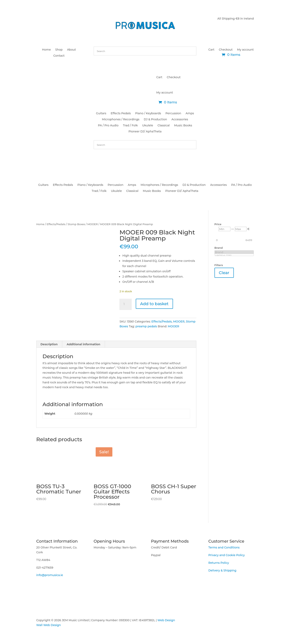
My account (245, 50)
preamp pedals (146, 326)
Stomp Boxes (76, 224)
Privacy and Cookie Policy (226, 555)
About (71, 50)
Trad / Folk (130, 126)
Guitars (101, 113)
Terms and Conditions (224, 547)
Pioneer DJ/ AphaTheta (145, 132)
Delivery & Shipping (222, 570)
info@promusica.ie (50, 575)
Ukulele (148, 126)
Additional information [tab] (83, 344)
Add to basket (154, 304)
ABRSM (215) (234, 256)
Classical (164, 126)
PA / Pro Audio (108, 126)
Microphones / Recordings (121, 120)
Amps (190, 113)
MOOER (92, 224)
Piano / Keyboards (148, 113)
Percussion (173, 113)
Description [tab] (49, 344)
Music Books (183, 126)
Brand (234, 252)
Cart (211, 50)
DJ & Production (155, 120)
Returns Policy (219, 563)
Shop (59, 50)
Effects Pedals (121, 113)
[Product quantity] (125, 304)
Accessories (180, 120)
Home (47, 50)
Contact (59, 56)
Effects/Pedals (56, 224)
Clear (224, 273)
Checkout (226, 50)
